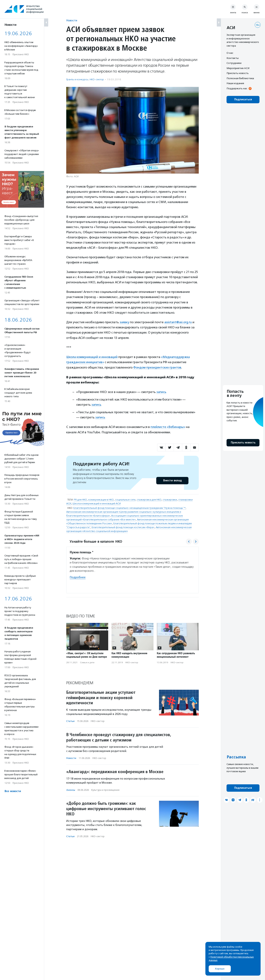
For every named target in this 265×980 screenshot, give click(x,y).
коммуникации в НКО (101, 499)
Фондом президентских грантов (158, 367)
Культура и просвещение (105, 789)
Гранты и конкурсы (77, 79)
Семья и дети (87, 661)
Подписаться (243, 99)
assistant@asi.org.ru (179, 322)
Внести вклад (172, 479)
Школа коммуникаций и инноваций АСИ (97, 502)
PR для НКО (80, 499)
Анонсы (71, 789)
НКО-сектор (97, 79)
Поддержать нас (237, 88)
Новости (72, 20)
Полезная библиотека (240, 78)
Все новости (13, 791)
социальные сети (125, 499)
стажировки (170, 499)
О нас (230, 53)
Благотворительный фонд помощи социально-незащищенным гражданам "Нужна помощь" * (129, 507)
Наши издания (235, 83)
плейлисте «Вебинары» (168, 426)
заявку (124, 322)
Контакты (233, 58)
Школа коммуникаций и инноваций (92, 357)
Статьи (70, 720)
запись (161, 391)
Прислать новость (238, 73)
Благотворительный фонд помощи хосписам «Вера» (123, 526)
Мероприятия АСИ (238, 68)
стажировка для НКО (149, 499)
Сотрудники (234, 63)
